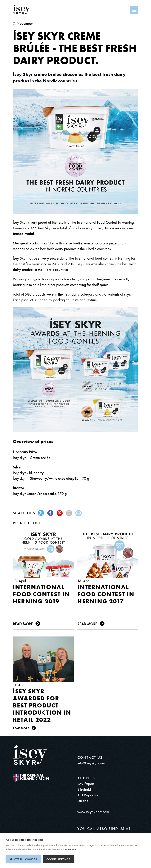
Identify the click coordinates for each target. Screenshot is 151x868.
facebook (51, 513)
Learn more (70, 849)
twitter (41, 513)
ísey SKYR (21, 10)
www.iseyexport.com (93, 812)
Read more (23, 624)
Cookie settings (58, 859)
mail (69, 513)
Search (124, 10)
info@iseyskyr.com (91, 763)
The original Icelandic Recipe (31, 778)
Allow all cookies (23, 859)
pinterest (60, 513)
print (79, 513)
